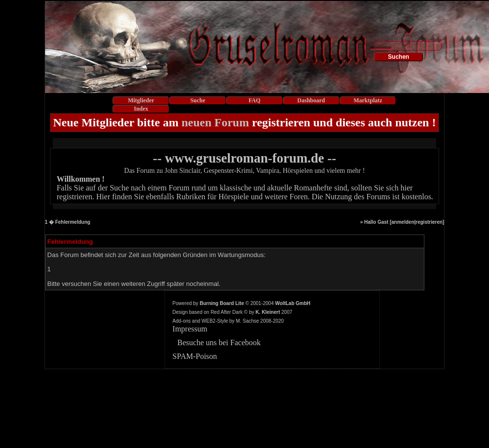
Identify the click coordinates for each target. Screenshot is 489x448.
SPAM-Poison (195, 356)
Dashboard (311, 100)
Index (141, 109)
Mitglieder (141, 100)
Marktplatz (368, 100)
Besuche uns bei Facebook (219, 342)
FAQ (255, 100)
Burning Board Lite (222, 303)
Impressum (190, 329)
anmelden (403, 222)
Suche (198, 100)
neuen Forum (215, 122)
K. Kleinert (268, 312)
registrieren (429, 222)
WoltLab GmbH (293, 303)
